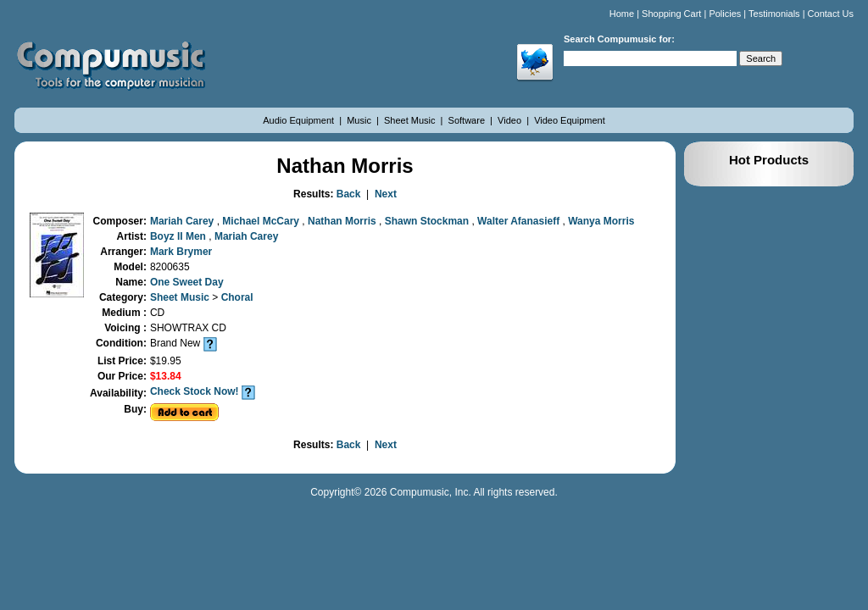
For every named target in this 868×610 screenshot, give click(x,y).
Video (511, 120)
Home (622, 14)
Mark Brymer (181, 252)
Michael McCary (262, 221)
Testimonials (774, 14)
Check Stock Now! (195, 391)
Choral (237, 297)
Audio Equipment (300, 120)
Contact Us (831, 14)
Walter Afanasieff (520, 221)
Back (349, 194)
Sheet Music (411, 120)
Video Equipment (570, 120)
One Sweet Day (187, 282)
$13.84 (166, 376)
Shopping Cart (671, 14)
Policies (725, 14)
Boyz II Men (179, 236)
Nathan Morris (343, 221)
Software (468, 120)
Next (386, 194)
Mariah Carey (184, 221)
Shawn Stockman (428, 221)
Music (360, 120)
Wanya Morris (601, 221)
